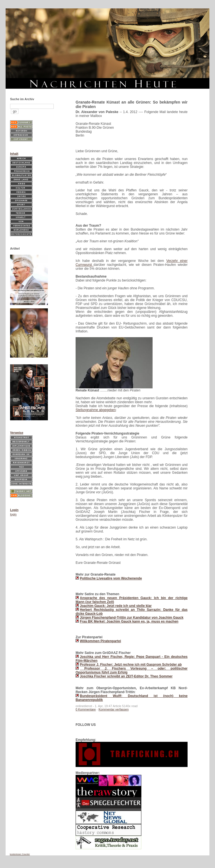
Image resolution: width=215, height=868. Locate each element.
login (13, 514)
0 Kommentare (86, 709)
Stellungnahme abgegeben (96, 410)
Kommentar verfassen (114, 709)
